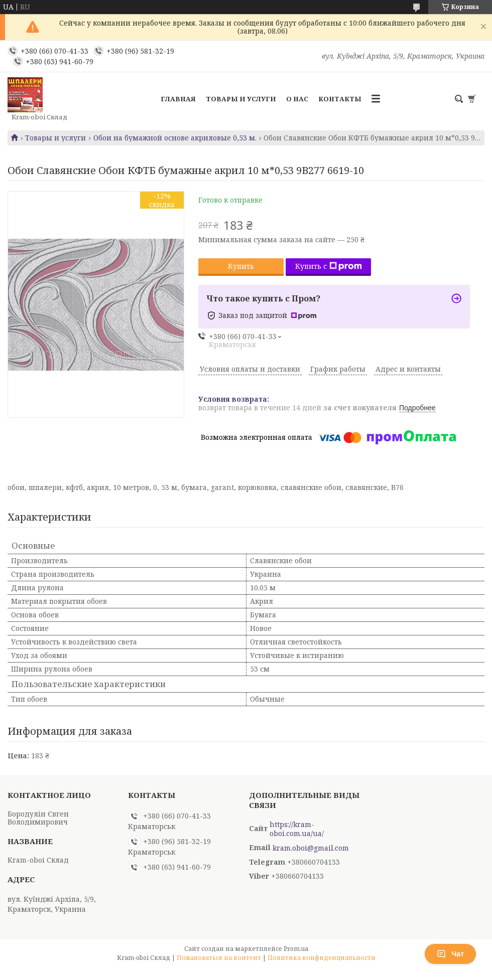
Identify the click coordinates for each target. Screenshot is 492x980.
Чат (450, 954)
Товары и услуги (241, 99)
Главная (178, 99)
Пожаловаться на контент (219, 958)
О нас (297, 99)
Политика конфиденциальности (322, 958)
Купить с (329, 266)
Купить (241, 266)
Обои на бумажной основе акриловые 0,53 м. (175, 138)
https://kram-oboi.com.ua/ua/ (297, 829)
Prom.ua (296, 949)
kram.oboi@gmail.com (311, 848)
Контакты (340, 99)
